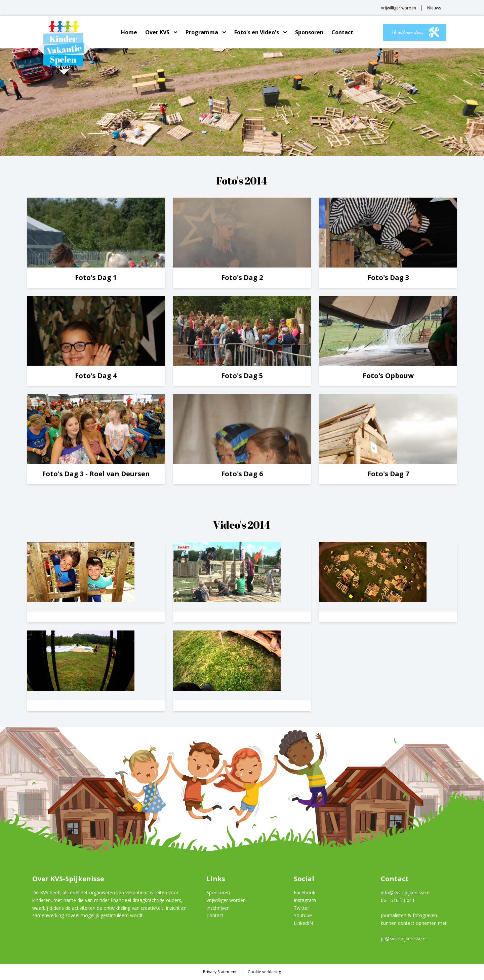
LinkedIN (303, 923)
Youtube (303, 915)
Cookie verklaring (264, 972)
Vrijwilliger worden (398, 8)
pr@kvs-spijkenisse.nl (404, 938)
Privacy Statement (220, 972)
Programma (202, 32)
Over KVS (157, 32)
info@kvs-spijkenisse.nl (406, 892)
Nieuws (434, 8)
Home (129, 32)
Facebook (305, 892)
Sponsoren (309, 32)
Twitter (301, 908)
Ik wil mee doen (415, 32)
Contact (342, 32)
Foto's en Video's (257, 32)
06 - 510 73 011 (398, 900)
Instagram (305, 900)
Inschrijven (218, 908)
